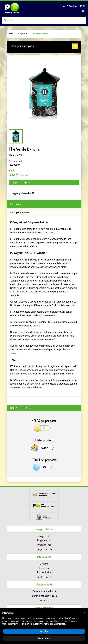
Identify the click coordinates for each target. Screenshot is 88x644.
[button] (44, 46)
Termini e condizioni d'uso (44, 596)
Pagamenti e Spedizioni (44, 591)
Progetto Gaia (44, 545)
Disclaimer (44, 568)
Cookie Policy (44, 577)
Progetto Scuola (44, 549)
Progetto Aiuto (44, 540)
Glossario (44, 564)
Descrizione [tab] (16, 204)
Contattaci (44, 600)
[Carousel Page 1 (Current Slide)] (16, 136)
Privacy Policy (44, 572)
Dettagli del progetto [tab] (20, 212)
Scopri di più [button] (44, 638)
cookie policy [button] (70, 621)
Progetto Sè (44, 536)
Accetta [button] (44, 631)
